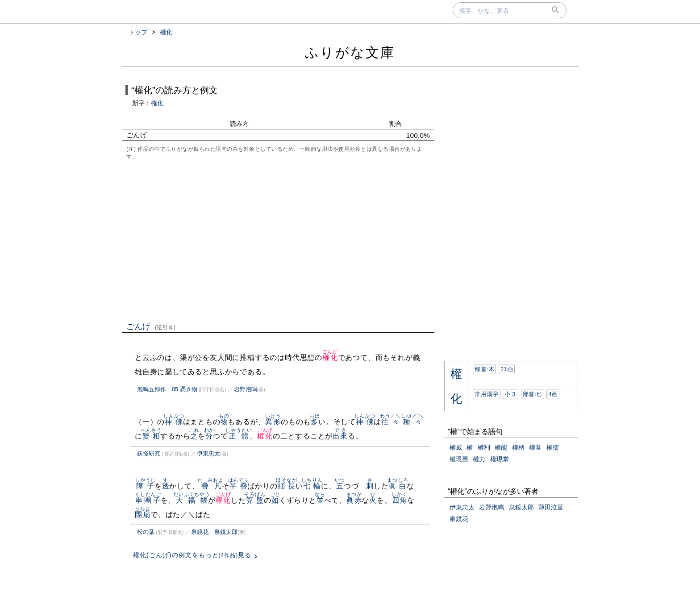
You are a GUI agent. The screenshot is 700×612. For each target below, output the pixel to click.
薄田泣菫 (551, 507)
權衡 (553, 447)
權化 (330, 358)
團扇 (143, 515)
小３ (510, 394)
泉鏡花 (200, 532)
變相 (151, 436)
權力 (479, 459)
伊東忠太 (208, 453)
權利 (484, 447)
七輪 (312, 486)
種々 (412, 422)
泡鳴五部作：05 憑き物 (167, 389)
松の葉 (146, 532)
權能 (501, 447)
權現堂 (500, 459)
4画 (553, 394)
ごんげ (151, 327)
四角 (399, 500)
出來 (340, 436)
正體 (239, 436)
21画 (507, 369)
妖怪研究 (149, 453)
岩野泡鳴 (246, 389)
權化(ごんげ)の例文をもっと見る (192, 555)
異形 (273, 422)
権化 (157, 103)
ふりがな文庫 (350, 52)
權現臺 (459, 459)
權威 (456, 447)
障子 (145, 486)
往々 (390, 422)
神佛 (174, 422)
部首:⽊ (484, 369)
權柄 (518, 447)
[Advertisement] (278, 240)
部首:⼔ (533, 394)
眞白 (398, 486)
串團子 (148, 500)
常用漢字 (486, 394)
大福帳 (192, 500)
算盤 (255, 500)
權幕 (535, 447)
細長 (286, 486)
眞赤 (354, 500)
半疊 (239, 486)
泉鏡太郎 (226, 532)
